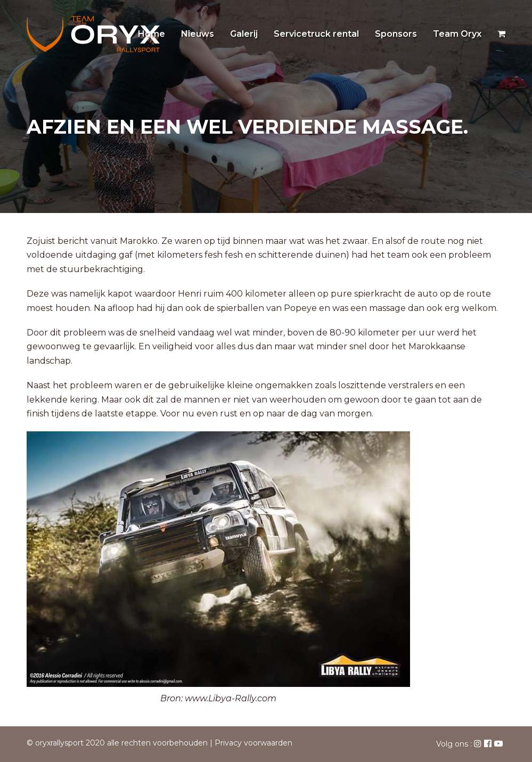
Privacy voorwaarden (253, 743)
